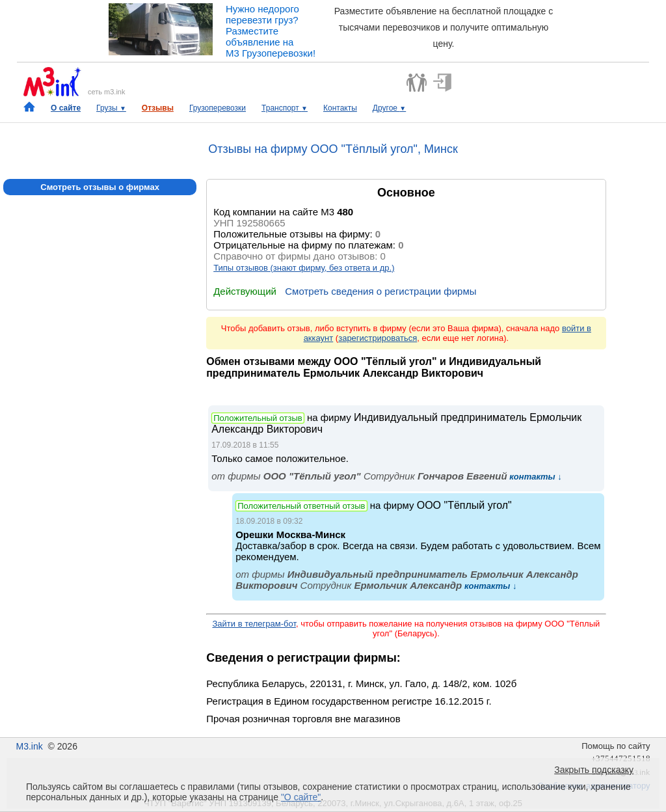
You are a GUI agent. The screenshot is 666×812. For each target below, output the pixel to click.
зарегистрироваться (378, 338)
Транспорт (285, 108)
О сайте (66, 108)
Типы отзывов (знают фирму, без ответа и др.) (304, 268)
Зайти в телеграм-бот (254, 624)
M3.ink (29, 746)
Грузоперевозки (218, 108)
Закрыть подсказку (594, 770)
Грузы (111, 108)
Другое (389, 108)
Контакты (340, 108)
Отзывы (158, 108)
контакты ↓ (535, 477)
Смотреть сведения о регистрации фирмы (380, 291)
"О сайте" (301, 797)
